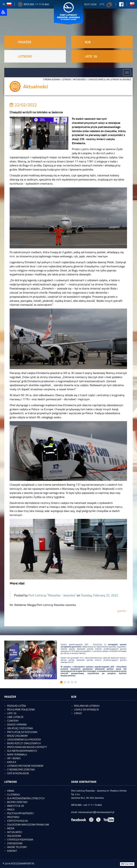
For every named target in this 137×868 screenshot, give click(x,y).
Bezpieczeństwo (17, 802)
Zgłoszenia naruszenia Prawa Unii (28, 824)
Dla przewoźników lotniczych (26, 798)
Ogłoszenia (14, 836)
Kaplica (12, 762)
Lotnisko (66, 79)
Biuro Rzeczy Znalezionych (24, 743)
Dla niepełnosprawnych (22, 751)
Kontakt (12, 851)
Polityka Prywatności (20, 813)
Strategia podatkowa (20, 840)
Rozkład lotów (17, 706)
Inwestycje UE (16, 806)
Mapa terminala (17, 754)
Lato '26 (12, 713)
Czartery (13, 721)
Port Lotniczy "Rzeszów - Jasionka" (52, 595)
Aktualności (80, 79)
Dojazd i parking (17, 724)
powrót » (122, 611)
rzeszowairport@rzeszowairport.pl (96, 812)
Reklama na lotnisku (87, 706)
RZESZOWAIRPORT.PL (23, 863)
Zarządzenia (15, 843)
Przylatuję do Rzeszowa (22, 732)
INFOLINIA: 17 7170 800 (34, 4)
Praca (11, 809)
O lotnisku (14, 794)
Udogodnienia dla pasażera (24, 739)
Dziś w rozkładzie (18, 773)
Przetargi (13, 817)
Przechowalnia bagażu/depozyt (27, 747)
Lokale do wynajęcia (86, 709)
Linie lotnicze (15, 717)
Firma (11, 791)
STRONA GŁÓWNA (51, 79)
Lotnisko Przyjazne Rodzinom (25, 766)
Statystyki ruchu (18, 821)
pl (7, 4)
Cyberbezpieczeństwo (21, 769)
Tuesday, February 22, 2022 (100, 595)
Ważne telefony (17, 847)
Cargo (78, 713)
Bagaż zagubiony (18, 736)
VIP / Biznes (14, 758)
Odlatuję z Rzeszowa (20, 728)
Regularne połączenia (21, 709)
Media (11, 828)
